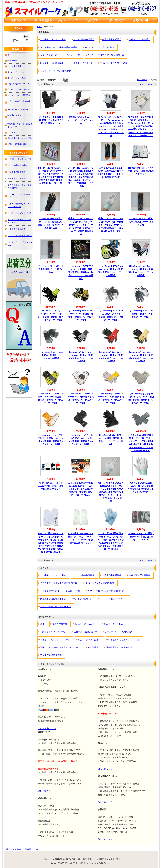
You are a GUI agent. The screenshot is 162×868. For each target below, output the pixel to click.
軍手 (42, 624)
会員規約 (46, 859)
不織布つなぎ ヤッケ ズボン (53, 632)
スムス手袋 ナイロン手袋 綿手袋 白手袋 (59, 47)
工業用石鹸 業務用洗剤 (51, 655)
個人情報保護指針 (86, 859)
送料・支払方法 (116, 20)
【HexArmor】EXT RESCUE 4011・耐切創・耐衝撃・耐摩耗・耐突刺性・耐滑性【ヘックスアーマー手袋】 (81, 272)
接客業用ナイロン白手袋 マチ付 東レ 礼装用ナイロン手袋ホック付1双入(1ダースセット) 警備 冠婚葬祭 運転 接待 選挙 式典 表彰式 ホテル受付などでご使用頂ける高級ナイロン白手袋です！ (141, 126)
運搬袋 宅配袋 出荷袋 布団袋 (119, 647)
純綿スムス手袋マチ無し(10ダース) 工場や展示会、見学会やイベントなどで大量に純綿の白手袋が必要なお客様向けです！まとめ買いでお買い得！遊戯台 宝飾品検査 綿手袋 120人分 (51, 543)
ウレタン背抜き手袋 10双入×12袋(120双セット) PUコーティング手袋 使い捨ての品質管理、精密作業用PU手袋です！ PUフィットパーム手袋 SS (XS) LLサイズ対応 (111, 492)
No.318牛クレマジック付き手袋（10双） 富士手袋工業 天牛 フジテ (141, 171)
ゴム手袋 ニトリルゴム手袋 (53, 39)
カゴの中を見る (43, 20)
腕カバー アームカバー (86, 624)
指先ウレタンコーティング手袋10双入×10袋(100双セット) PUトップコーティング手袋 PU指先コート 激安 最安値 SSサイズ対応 (111, 225)
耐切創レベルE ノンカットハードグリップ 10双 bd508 (81, 120)
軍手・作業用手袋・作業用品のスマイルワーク (26, 849)
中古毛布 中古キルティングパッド (124, 640)
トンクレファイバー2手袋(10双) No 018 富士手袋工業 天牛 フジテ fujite (141, 537)
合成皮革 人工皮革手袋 (140, 39)
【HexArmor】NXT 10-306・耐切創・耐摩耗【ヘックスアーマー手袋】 (51, 355)
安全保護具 (93, 647)
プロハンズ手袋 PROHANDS (113, 63)
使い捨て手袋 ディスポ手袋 (19, 213)
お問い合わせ (141, 20)
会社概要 (100, 859)
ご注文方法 (92, 20)
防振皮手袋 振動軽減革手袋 (53, 63)
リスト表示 (142, 80)
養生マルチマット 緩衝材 (89, 640)
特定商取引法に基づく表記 (64, 859)
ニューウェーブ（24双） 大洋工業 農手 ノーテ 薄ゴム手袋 (51, 269)
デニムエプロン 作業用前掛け (119, 632)
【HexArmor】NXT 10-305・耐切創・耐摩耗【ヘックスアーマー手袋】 (141, 314)
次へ (150, 84)
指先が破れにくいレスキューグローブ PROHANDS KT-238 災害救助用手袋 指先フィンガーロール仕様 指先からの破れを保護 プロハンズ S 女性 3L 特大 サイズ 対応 (111, 126)
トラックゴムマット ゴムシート (55, 640)
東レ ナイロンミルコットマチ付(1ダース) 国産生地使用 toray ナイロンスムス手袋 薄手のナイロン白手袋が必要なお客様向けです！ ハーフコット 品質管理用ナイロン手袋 (81, 177)
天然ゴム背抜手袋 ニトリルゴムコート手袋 (60, 55)
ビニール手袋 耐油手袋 (84, 39)
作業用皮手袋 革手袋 (112, 39)
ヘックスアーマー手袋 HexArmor (56, 71)
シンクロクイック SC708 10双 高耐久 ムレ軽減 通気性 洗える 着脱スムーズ (51, 120)
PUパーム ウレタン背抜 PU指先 (100, 47)
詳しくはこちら (105, 769)
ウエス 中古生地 (60, 624)
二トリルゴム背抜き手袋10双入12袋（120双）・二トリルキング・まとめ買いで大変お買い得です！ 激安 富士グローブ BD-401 (81, 489)
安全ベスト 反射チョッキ (86, 632)
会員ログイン (19, 20)
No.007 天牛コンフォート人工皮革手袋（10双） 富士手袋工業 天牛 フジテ (51, 486)
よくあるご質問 (113, 859)
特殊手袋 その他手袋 (83, 63)
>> (154, 84)
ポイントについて (68, 20)
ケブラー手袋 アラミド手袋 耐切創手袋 (106, 55)
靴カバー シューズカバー (115, 624)
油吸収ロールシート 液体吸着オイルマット (60, 647)
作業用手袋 (12, 60)
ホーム (39, 27)
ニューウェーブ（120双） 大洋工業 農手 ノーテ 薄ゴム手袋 (141, 222)
